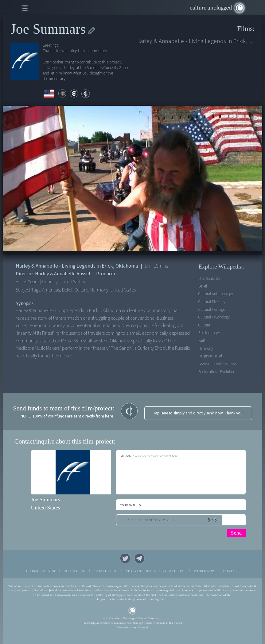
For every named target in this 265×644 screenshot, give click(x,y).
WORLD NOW (205, 571)
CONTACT (231, 571)
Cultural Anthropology (216, 294)
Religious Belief (210, 356)
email (74, 94)
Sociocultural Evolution (217, 372)
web (62, 94)
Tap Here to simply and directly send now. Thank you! (198, 413)
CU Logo (132, 611)
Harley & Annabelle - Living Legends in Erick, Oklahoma (194, 41)
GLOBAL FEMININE (41, 571)
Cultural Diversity (212, 302)
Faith (202, 340)
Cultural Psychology (214, 317)
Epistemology (209, 333)
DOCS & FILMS (75, 571)
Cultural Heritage (212, 309)
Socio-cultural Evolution (218, 364)
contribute (86, 94)
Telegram (140, 558)
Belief (203, 286)
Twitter (125, 558)
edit (92, 31)
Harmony (206, 348)
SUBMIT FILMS (175, 571)
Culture (204, 325)
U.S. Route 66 (209, 278)
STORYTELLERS (106, 571)
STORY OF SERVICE (141, 571)
